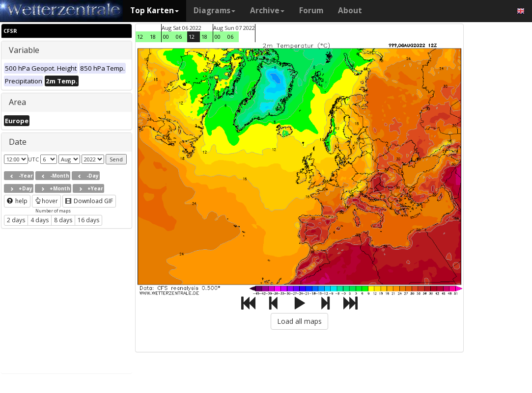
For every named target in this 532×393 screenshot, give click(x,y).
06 (179, 37)
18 (153, 37)
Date (18, 142)
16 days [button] (88, 220)
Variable (24, 50)
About (350, 11)
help (17, 201)
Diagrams (214, 11)
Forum (311, 11)
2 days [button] (16, 220)
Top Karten (154, 11)
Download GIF (89, 201)
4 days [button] (40, 220)
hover (46, 201)
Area (17, 102)
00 (166, 37)
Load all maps (299, 321)
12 (140, 37)
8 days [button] (63, 220)
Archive (267, 11)
